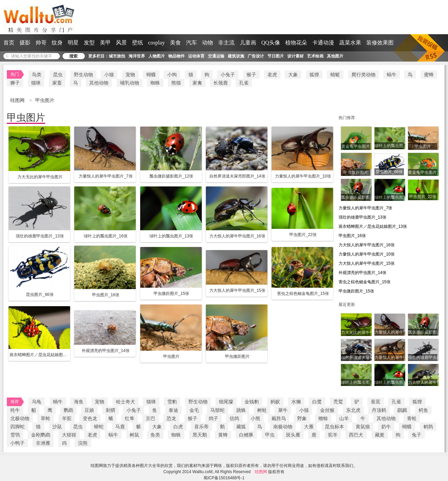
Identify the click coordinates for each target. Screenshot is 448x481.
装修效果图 (380, 43)
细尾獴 (226, 402)
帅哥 (41, 43)
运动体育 (196, 56)
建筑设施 (236, 56)
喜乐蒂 (201, 427)
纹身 (57, 43)
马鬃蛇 (218, 410)
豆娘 (89, 410)
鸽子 (213, 418)
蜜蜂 (429, 75)
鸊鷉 (402, 410)
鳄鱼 (423, 410)
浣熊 (83, 443)
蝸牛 (58, 402)
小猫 (109, 75)
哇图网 (18, 100)
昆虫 (58, 75)
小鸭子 (17, 443)
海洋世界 (137, 56)
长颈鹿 (221, 83)
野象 (302, 418)
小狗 (172, 75)
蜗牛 (392, 75)
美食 (175, 43)
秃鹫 (338, 402)
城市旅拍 (117, 56)
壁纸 (137, 43)
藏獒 (380, 435)
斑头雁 (293, 435)
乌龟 (37, 402)
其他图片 (335, 56)
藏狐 (241, 427)
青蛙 (412, 418)
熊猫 (176, 83)
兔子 (417, 435)
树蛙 (262, 410)
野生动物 (83, 75)
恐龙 (171, 418)
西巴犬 (356, 435)
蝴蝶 (151, 75)
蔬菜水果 (350, 43)
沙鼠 (57, 427)
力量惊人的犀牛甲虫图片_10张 (367, 254)
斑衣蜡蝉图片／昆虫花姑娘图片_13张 (373, 226)
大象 (293, 75)
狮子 (15, 83)
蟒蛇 (99, 427)
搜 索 (74, 56)
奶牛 (386, 427)
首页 (9, 43)
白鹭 (317, 402)
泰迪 (173, 410)
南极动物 (283, 427)
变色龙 (90, 418)
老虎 (272, 75)
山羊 (344, 418)
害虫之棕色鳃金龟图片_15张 (365, 282)
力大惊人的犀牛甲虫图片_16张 (367, 245)
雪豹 (172, 402)
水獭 (296, 402)
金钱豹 (252, 402)
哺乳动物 (130, 83)
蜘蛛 (155, 83)
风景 (121, 43)
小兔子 (228, 75)
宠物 (130, 75)
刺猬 (110, 410)
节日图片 (276, 56)
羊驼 (67, 418)
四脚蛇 (17, 427)
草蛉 (45, 418)
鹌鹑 (428, 427)
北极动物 (20, 418)
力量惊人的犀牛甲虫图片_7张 (365, 208)
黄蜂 (223, 435)
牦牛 (15, 410)
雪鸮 (15, 435)
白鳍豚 (246, 435)
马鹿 (120, 427)
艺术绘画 (315, 56)
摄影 (25, 43)
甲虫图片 (45, 100)
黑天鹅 (200, 435)
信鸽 (234, 418)
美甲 (105, 43)
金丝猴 (327, 410)
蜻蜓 (335, 75)
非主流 (226, 43)
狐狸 (314, 75)
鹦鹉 (68, 410)
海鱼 (79, 402)
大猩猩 (69, 435)
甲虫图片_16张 (352, 236)
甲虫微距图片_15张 (356, 291)
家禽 (197, 83)
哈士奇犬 (126, 402)
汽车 (192, 43)
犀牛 (283, 410)
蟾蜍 (323, 418)
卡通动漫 (323, 43)
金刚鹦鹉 (41, 435)
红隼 (130, 418)
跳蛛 (241, 410)
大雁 (309, 427)
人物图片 (157, 56)
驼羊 (333, 435)
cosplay (156, 43)
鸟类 (37, 75)
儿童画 (248, 43)
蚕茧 (375, 402)
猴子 (251, 75)
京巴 (150, 418)
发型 (89, 43)
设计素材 (295, 56)
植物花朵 (296, 43)
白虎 (178, 427)
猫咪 (36, 83)
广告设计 (256, 56)
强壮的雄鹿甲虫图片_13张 (363, 217)
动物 (208, 43)
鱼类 (155, 435)
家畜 (57, 83)
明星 (73, 43)
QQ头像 (271, 43)
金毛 (194, 410)
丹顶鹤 (379, 410)
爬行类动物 (364, 75)
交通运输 (216, 56)
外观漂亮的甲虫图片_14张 (363, 273)
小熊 (255, 418)
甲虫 (270, 435)
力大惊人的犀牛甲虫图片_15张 (367, 263)
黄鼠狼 (363, 427)
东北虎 (353, 410)
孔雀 (244, 83)
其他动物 (99, 83)
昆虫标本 (334, 427)
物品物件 (176, 56)
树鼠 (134, 435)
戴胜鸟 (279, 418)
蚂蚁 (275, 402)
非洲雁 (43, 443)
